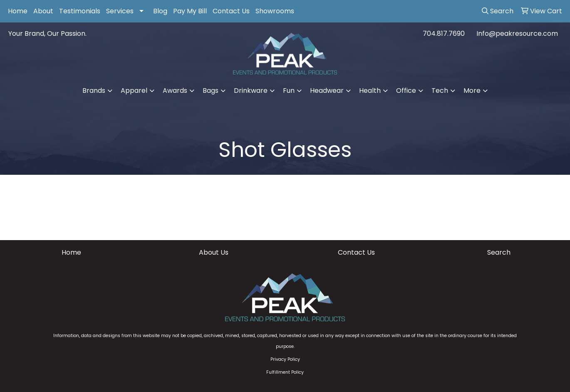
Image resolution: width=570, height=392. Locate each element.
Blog (160, 11)
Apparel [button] (134, 91)
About (43, 11)
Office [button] (406, 91)
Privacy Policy (285, 359)
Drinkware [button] (251, 91)
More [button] (472, 91)
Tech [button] (440, 91)
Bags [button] (211, 91)
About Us (214, 252)
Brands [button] (94, 91)
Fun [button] (289, 91)
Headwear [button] (327, 91)
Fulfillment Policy (285, 372)
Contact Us (231, 11)
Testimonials (80, 11)
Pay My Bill (190, 11)
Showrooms (275, 11)
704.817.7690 (444, 33)
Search (499, 252)
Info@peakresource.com (517, 33)
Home (18, 11)
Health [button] (370, 91)
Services (120, 11)
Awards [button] (175, 91)
